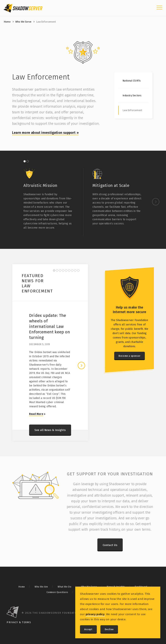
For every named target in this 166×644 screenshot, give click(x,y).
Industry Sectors (132, 95)
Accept (88, 629)
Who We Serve (23, 22)
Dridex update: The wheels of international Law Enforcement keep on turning (50, 326)
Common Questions (57, 592)
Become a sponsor (130, 356)
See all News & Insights (50, 430)
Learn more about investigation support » (45, 133)
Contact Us (110, 545)
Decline (109, 629)
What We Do (64, 587)
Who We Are (41, 587)
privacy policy (95, 614)
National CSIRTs (132, 81)
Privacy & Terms (19, 622)
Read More (36, 414)
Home (7, 22)
